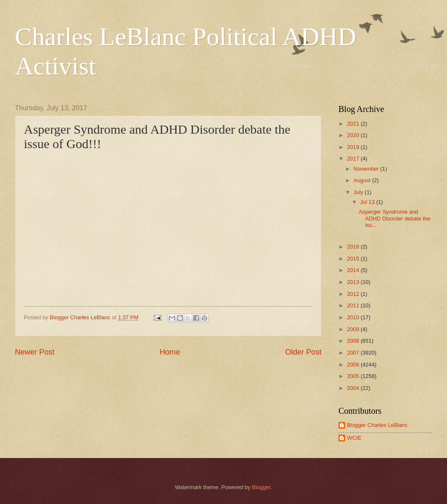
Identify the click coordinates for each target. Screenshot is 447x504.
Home (170, 352)
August (363, 180)
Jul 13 (368, 202)
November (367, 169)
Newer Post (35, 352)
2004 (354, 388)
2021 (354, 124)
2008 (354, 341)
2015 (354, 259)
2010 (354, 317)
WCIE (354, 438)
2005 (354, 376)
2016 (354, 247)
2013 (354, 282)
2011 (354, 305)
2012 (354, 294)
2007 (354, 353)
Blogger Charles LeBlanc (377, 425)
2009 (354, 329)
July (359, 192)
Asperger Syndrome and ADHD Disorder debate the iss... (395, 218)
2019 (354, 147)
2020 (354, 135)
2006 (354, 365)
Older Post (303, 352)
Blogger (261, 487)
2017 (354, 159)
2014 (354, 270)
